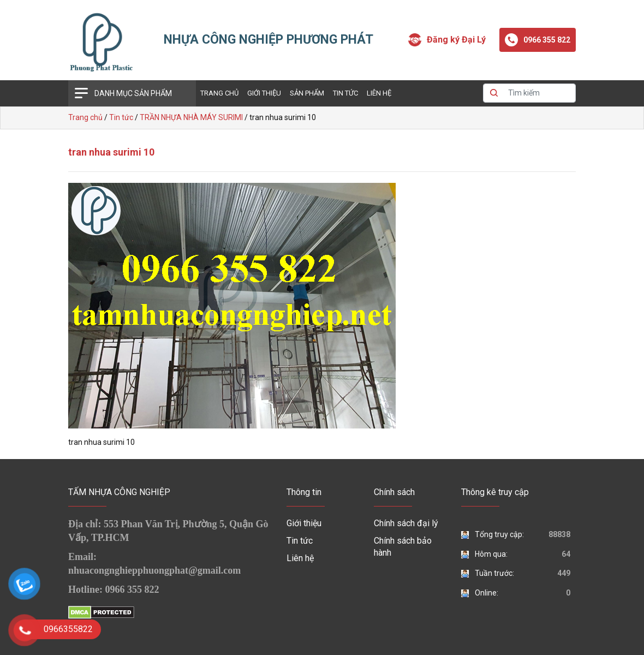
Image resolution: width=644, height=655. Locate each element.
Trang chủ (219, 93)
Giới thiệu (264, 93)
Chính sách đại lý (406, 523)
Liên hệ (379, 93)
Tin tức (345, 93)
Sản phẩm (307, 93)
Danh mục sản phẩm (133, 93)
